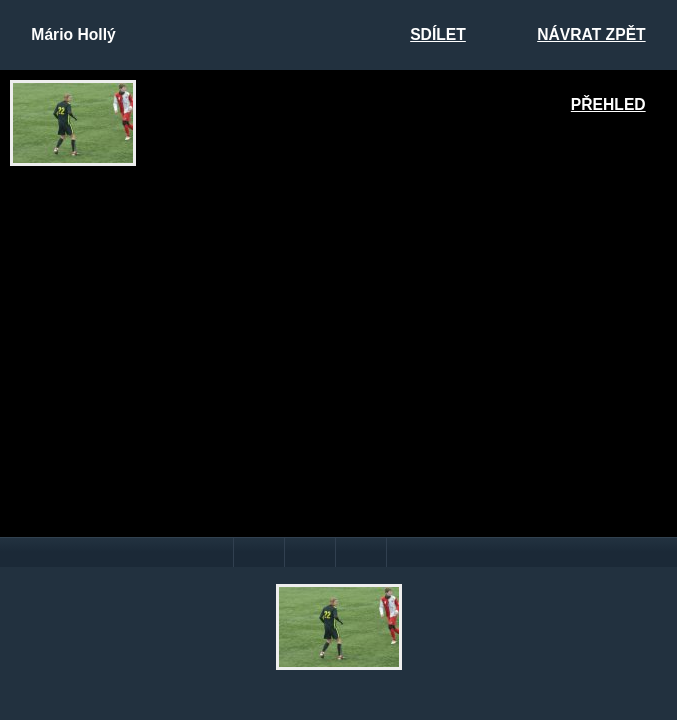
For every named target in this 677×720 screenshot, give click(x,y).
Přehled (608, 104)
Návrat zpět (591, 34)
